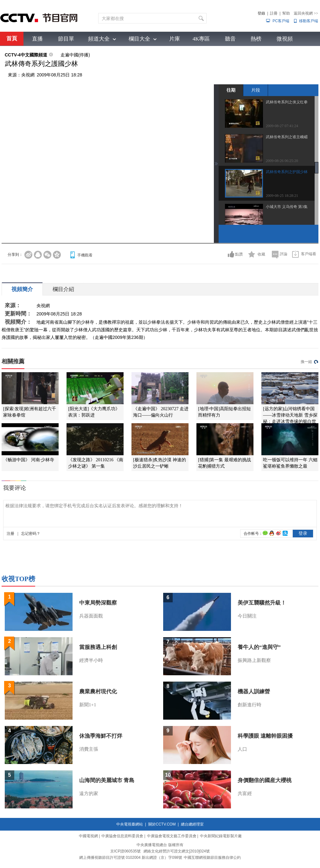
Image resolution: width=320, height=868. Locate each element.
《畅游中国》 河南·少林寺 (29, 460)
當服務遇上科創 (98, 647)
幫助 (286, 13)
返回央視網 (306, 13)
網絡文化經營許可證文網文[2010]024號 (177, 851)
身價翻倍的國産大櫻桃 (265, 780)
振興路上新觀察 (254, 660)
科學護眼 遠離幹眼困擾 (265, 736)
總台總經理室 (192, 824)
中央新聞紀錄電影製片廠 (221, 836)
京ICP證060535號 (125, 851)
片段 (256, 90)
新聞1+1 (88, 705)
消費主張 (89, 749)
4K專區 (201, 39)
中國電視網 (88, 836)
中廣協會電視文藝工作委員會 (172, 836)
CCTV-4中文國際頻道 (26, 55)
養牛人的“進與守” (259, 647)
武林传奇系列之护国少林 (287, 172)
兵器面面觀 (91, 616)
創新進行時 (250, 705)
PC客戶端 (281, 21)
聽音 (230, 39)
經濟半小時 (91, 660)
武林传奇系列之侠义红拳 (287, 102)
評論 (284, 254)
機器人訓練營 (254, 692)
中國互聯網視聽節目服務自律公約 (212, 858)
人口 (242, 749)
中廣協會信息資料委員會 (122, 836)
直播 (37, 39)
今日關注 (247, 616)
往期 (231, 90)
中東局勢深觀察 (98, 603)
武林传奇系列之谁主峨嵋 (287, 137)
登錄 (261, 13)
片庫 (175, 39)
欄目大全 (139, 39)
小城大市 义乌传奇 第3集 (287, 207)
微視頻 (285, 39)
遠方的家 (89, 794)
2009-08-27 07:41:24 (282, 126)
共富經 (245, 794)
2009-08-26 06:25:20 (282, 161)
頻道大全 (99, 39)
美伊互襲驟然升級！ (262, 603)
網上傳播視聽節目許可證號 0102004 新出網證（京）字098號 (131, 858)
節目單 (66, 39)
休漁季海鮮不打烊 (101, 736)
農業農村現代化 (98, 692)
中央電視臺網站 (130, 824)
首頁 (12, 39)
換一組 (306, 362)
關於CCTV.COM (162, 824)
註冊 (274, 13)
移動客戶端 (309, 21)
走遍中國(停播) (75, 55)
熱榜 (256, 39)
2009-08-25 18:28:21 (282, 196)
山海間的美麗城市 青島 (107, 780)
